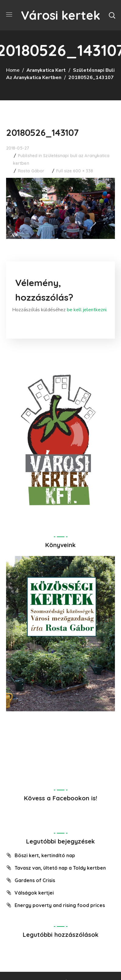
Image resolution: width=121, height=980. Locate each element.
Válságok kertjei (34, 893)
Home (13, 70)
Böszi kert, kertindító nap (45, 855)
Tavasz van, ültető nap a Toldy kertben (60, 868)
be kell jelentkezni (87, 310)
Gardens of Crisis (35, 880)
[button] (112, 15)
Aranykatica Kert (46, 70)
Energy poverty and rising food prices (60, 905)
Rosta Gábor (31, 171)
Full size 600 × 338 (75, 171)
